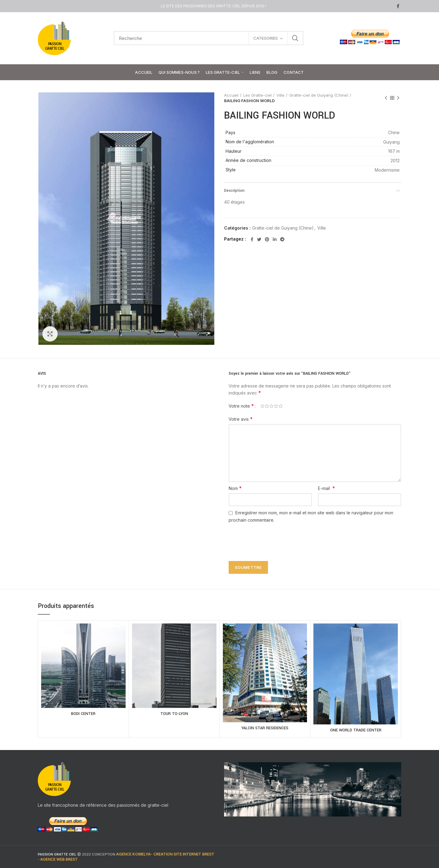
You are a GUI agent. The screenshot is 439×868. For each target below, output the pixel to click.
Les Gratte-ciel (257, 95)
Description (234, 191)
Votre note (241, 406)
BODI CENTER (83, 714)
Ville (280, 95)
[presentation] (272, 538)
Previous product (386, 98)
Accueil (231, 95)
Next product (398, 98)
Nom (235, 488)
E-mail (327, 488)
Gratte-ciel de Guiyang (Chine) (319, 95)
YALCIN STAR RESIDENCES (265, 728)
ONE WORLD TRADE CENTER (356, 730)
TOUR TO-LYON (174, 714)
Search (295, 38)
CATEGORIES (266, 38)
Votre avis (241, 419)
